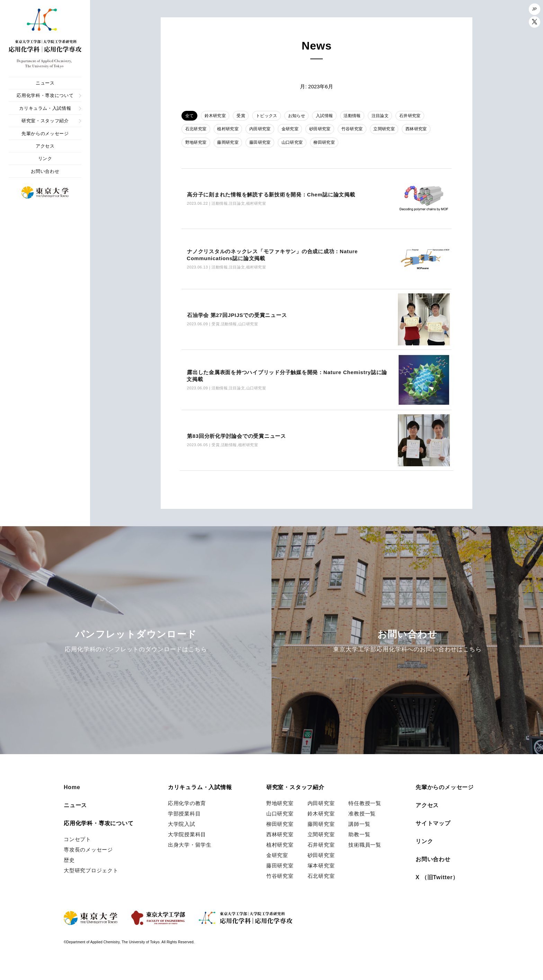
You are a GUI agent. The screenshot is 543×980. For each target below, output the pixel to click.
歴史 (69, 874)
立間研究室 (396, 130)
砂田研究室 (328, 130)
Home (72, 801)
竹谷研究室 (362, 130)
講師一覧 (359, 838)
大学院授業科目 (187, 848)
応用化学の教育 (187, 817)
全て (190, 116)
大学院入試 (182, 838)
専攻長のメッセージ (88, 863)
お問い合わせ (45, 171)
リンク (45, 158)
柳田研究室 (332, 144)
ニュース (45, 83)
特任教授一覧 (365, 817)
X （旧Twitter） (437, 891)
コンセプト (77, 853)
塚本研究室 (321, 879)
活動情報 (364, 116)
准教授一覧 (362, 827)
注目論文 (393, 116)
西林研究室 (430, 130)
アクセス (45, 146)
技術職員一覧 (365, 859)
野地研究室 (197, 144)
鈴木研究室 (218, 116)
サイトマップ (433, 837)
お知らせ (305, 116)
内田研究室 (265, 130)
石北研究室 (197, 130)
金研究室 (296, 130)
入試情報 (334, 116)
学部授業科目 (184, 827)
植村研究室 (231, 130)
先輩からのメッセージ (45, 134)
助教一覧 (359, 848)
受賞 (245, 116)
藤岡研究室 (231, 144)
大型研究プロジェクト (91, 884)
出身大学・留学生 (190, 859)
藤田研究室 (265, 144)
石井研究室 (425, 116)
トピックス (273, 116)
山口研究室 (299, 144)
